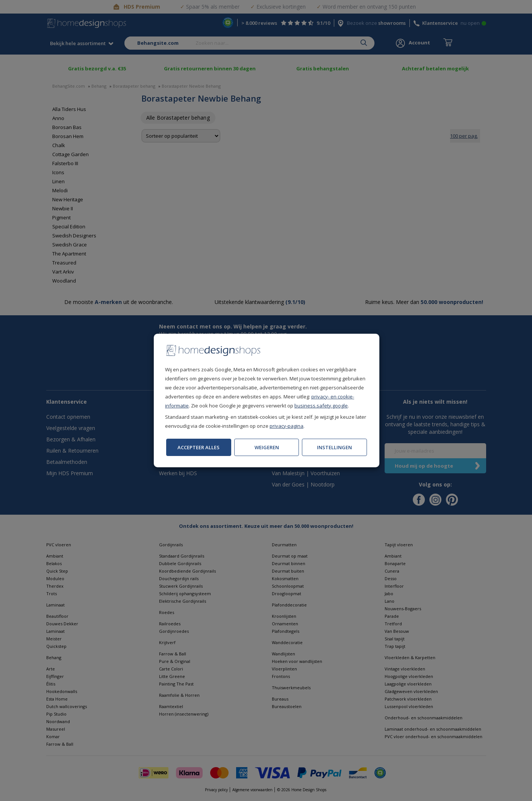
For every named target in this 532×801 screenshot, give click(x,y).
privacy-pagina (286, 426)
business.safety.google (321, 406)
